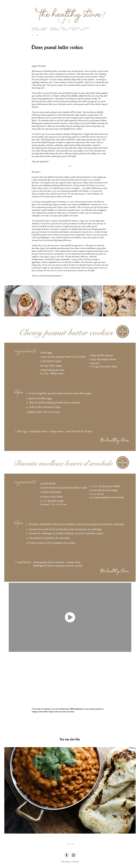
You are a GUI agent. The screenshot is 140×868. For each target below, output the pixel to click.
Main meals (54, 28)
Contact (83, 30)
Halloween (66, 30)
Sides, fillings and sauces (39, 30)
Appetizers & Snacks (74, 28)
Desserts (62, 28)
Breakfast (44, 28)
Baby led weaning (55, 30)
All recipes (35, 28)
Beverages (86, 28)
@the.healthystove (77, 709)
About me (74, 30)
